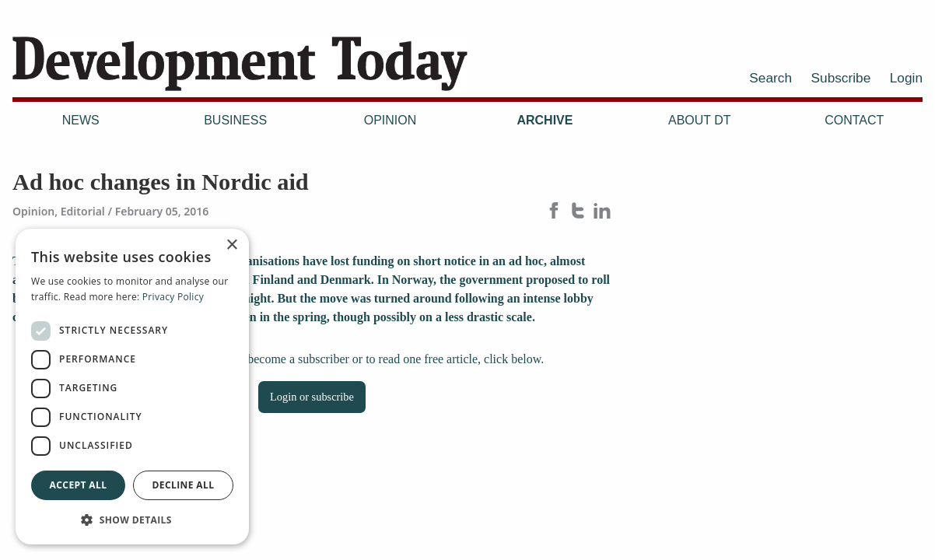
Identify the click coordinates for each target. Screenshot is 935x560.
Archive (545, 120)
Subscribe (841, 78)
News (81, 120)
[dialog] (132, 387)
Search (770, 78)
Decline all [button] (184, 485)
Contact (854, 120)
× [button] (231, 245)
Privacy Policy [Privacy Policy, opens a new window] (173, 297)
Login (906, 78)
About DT (700, 120)
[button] (132, 520)
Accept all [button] (79, 485)
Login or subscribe (312, 397)
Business (235, 120)
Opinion (390, 120)
